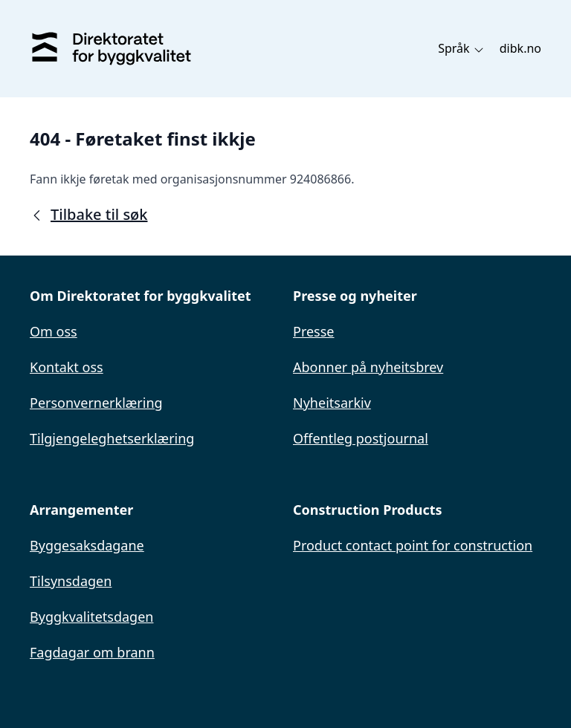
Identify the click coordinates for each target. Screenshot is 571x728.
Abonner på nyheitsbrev (368, 367)
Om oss (54, 331)
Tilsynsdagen (71, 581)
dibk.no (520, 48)
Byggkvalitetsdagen (91, 617)
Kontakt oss (67, 367)
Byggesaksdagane (87, 545)
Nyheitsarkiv (332, 403)
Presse (314, 331)
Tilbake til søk (88, 214)
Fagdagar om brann (92, 652)
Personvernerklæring (96, 403)
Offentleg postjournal (361, 438)
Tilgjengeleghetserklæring (112, 438)
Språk (461, 48)
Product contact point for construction (413, 545)
